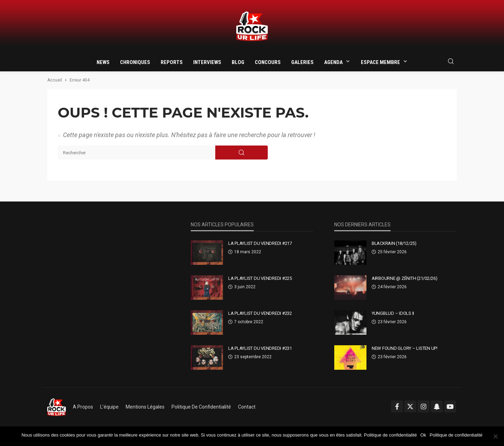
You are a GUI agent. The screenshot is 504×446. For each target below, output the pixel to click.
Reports (172, 62)
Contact (247, 407)
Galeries (302, 62)
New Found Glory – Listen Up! (405, 348)
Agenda (333, 62)
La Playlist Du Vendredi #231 (260, 348)
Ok (423, 435)
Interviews (207, 62)
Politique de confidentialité (201, 407)
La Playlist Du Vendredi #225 (260, 278)
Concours (268, 62)
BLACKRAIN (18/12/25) (394, 243)
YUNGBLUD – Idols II (393, 313)
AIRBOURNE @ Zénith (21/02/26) (404, 278)
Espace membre (380, 62)
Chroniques (135, 62)
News (103, 62)
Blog (238, 62)
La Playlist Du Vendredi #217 (260, 243)
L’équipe (109, 407)
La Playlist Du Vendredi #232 (260, 313)
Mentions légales (145, 407)
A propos (83, 407)
